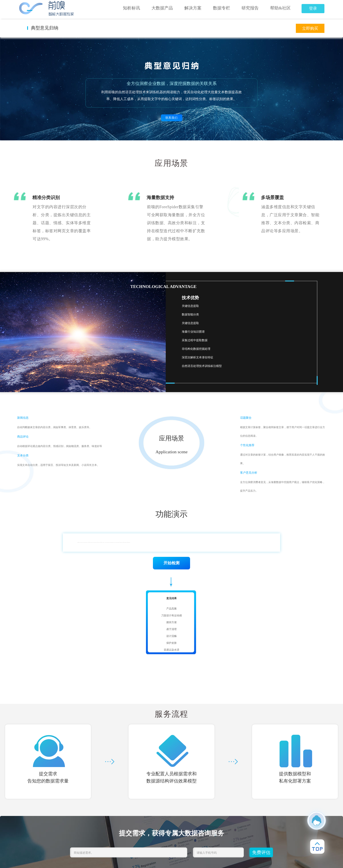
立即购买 (310, 28)
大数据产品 (162, 8)
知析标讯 (131, 8)
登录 (313, 8)
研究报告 (250, 8)
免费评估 (261, 852)
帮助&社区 (280, 8)
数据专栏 (222, 8)
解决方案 (193, 8)
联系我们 (172, 118)
